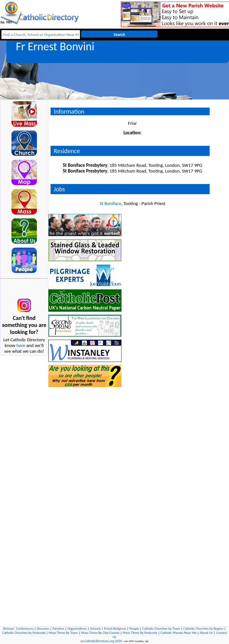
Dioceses (43, 629)
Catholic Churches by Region (203, 629)
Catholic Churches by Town (161, 629)
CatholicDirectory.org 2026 (103, 641)
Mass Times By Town (63, 633)
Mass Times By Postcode (140, 633)
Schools (95, 629)
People (134, 629)
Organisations (77, 629)
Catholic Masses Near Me (178, 633)
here (21, 345)
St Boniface (110, 203)
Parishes (58, 629)
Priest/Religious (115, 629)
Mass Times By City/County (100, 633)
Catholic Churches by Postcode (24, 633)
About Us (206, 633)
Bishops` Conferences (18, 629)
